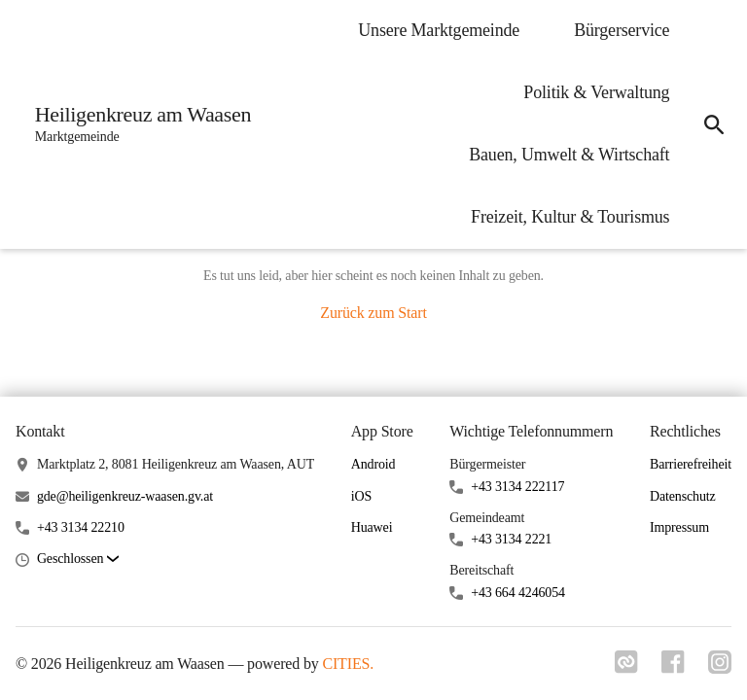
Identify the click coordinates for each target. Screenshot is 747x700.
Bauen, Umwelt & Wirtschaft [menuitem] (569, 155)
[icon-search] (714, 124)
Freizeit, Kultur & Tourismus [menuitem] (570, 217)
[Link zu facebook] (673, 668)
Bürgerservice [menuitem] (622, 30)
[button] (78, 560)
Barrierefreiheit (691, 464)
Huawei (372, 527)
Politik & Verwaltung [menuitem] (596, 92)
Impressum (679, 527)
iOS (361, 496)
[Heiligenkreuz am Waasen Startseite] (137, 124)
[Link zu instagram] (720, 668)
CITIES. (348, 664)
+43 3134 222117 (517, 487)
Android (373, 464)
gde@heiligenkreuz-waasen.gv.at (125, 496)
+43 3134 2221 (511, 539)
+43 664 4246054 (518, 593)
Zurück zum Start (373, 313)
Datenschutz (683, 496)
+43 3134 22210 (81, 527)
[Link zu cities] (626, 668)
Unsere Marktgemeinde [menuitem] (439, 30)
